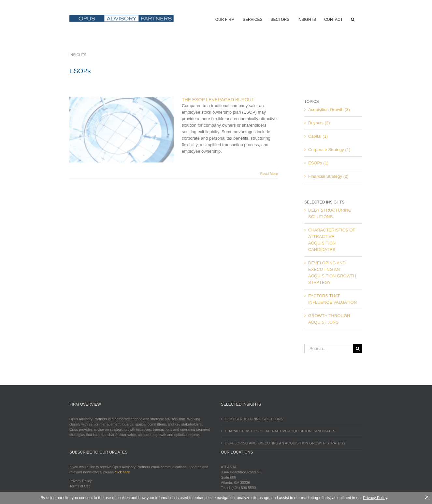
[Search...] (329, 349)
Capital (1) (318, 136)
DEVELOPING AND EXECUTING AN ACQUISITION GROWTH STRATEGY (285, 443)
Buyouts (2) (319, 123)
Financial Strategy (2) (328, 176)
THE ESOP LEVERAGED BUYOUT (218, 100)
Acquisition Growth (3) (329, 110)
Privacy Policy (80, 481)
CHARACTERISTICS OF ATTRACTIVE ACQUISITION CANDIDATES (280, 431)
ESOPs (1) (318, 163)
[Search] (358, 349)
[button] (353, 19)
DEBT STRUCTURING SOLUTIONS (254, 419)
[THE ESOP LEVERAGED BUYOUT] (122, 130)
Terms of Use (80, 486)
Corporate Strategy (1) (329, 150)
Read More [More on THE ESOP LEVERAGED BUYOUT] (269, 174)
